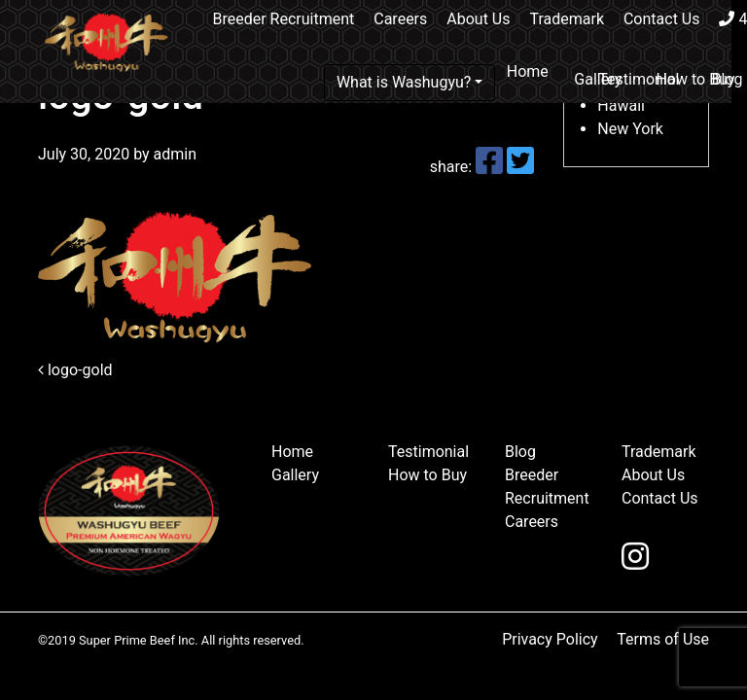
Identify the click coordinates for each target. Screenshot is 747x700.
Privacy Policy (550, 639)
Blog (520, 452)
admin (173, 154)
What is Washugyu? (404, 82)
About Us (478, 19)
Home (528, 71)
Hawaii (621, 105)
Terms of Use (663, 639)
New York (630, 129)
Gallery (295, 475)
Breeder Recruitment (284, 19)
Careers (400, 19)
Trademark (567, 19)
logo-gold (75, 370)
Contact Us (662, 19)
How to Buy (695, 79)
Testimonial (639, 79)
